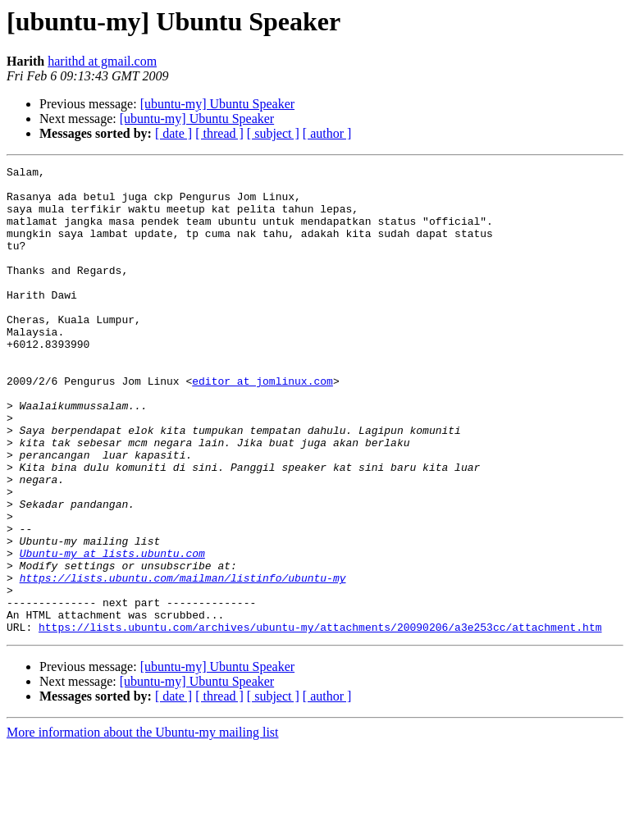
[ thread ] (219, 133)
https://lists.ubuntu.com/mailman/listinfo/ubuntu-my (183, 661)
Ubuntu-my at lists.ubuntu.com (112, 632)
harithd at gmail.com (102, 61)
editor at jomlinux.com (262, 425)
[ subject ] (273, 133)
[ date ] (173, 133)
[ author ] (327, 133)
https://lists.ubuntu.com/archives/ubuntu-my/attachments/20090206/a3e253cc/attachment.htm (320, 720)
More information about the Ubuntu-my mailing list (143, 826)
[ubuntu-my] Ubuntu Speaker (217, 104)
